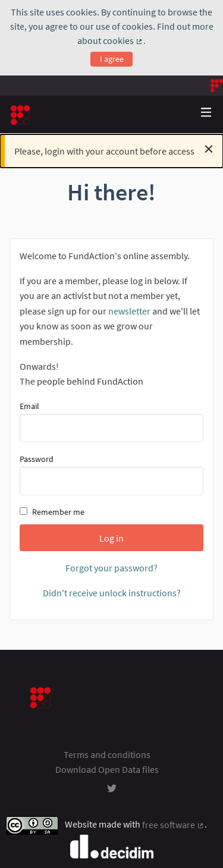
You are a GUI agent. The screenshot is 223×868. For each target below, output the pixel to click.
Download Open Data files (107, 769)
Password (111, 474)
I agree (112, 59)
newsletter (129, 311)
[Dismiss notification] (209, 149)
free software (173, 825)
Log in (111, 538)
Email (111, 422)
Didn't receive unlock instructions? (112, 593)
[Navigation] (206, 113)
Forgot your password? (111, 568)
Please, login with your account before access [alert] (114, 149)
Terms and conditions (107, 754)
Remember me (52, 512)
